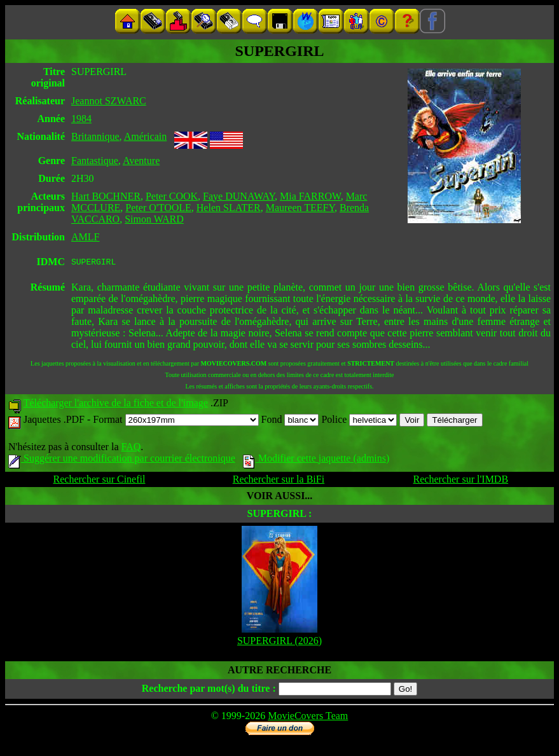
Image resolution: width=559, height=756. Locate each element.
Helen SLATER (229, 208)
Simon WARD (154, 219)
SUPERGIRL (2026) (279, 643)
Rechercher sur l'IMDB (461, 481)
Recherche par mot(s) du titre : (209, 690)
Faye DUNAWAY (239, 196)
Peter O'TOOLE (158, 208)
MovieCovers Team (308, 718)
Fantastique (95, 161)
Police (359, 421)
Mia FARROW (310, 196)
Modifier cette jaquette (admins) (316, 460)
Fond (290, 421)
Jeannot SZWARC (109, 101)
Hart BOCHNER (106, 196)
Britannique (95, 136)
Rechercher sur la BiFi (279, 481)
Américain (146, 136)
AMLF (85, 237)
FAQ (131, 449)
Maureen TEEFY (300, 208)
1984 (81, 119)
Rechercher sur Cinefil (100, 481)
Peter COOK (172, 196)
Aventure (141, 161)
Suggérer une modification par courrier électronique (122, 460)
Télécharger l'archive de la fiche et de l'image (116, 405)
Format (176, 421)
